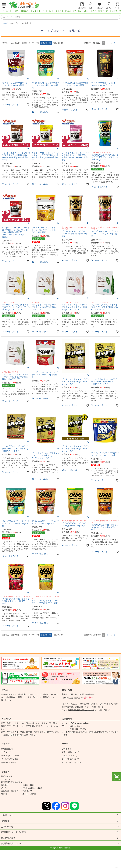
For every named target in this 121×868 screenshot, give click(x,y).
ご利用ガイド (47, 697)
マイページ (6, 744)
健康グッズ (103, 11)
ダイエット (7, 11)
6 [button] (114, 43)
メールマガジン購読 (10, 759)
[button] (118, 43)
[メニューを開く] (4, 5)
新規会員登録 (7, 749)
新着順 (24, 43)
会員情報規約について (12, 844)
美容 (16, 11)
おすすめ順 (15, 43)
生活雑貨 (113, 11)
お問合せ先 (67, 719)
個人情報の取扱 (9, 838)
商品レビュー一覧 (9, 762)
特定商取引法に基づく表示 (14, 833)
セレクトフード (37, 11)
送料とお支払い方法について (82, 710)
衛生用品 (77, 11)
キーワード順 (34, 43)
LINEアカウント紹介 (10, 756)
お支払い (5, 690)
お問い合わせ (8, 827)
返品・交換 (6, 719)
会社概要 (5, 772)
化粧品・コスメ (89, 11)
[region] (60, 12)
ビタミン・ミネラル (55, 11)
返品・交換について (14, 735)
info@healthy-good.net (79, 723)
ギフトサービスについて (72, 762)
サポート (66, 744)
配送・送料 (67, 690)
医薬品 (68, 11)
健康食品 (25, 11)
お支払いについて (69, 756)
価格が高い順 (58, 43)
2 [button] (107, 43)
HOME (6, 23)
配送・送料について (70, 752)
